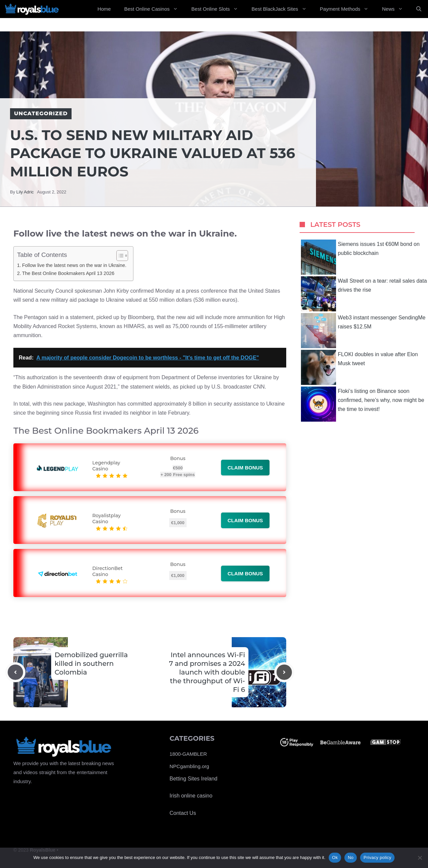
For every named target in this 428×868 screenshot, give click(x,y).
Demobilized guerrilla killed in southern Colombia (91, 664)
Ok (335, 857)
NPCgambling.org (189, 766)
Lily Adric (25, 192)
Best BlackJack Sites (282, 9)
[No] (420, 858)
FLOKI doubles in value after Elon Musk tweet (359, 367)
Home (104, 9)
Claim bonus (245, 468)
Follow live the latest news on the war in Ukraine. (74, 265)
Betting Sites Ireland (193, 779)
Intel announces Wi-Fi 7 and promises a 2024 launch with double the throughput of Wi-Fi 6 (207, 672)
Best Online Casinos (154, 9)
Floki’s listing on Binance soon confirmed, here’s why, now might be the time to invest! (362, 404)
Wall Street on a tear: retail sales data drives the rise (364, 294)
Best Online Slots (218, 9)
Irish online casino (191, 796)
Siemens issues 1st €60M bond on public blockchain (360, 257)
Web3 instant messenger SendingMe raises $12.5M (363, 331)
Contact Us (183, 813)
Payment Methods (348, 9)
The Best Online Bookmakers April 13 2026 (68, 273)
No (351, 857)
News (396, 9)
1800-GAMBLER (188, 754)
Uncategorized (41, 113)
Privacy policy (377, 857)
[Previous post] (15, 672)
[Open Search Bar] (419, 9)
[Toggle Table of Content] (119, 256)
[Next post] (284, 672)
